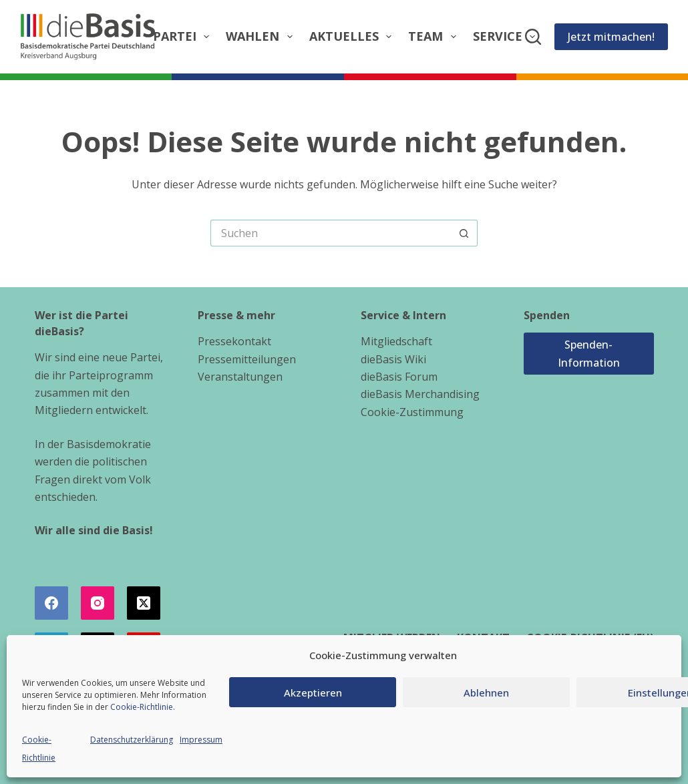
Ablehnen (486, 693)
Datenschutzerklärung (132, 740)
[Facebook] (51, 603)
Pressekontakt (234, 341)
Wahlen (262, 36)
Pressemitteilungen (247, 359)
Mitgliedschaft (396, 341)
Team (435, 36)
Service (507, 36)
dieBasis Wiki (393, 359)
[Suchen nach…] (331, 233)
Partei (184, 36)
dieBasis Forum (399, 377)
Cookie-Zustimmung (412, 412)
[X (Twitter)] (144, 603)
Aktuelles (353, 36)
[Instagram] (98, 603)
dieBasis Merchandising (420, 394)
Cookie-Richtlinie (142, 707)
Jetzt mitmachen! (611, 37)
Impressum (201, 740)
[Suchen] (533, 37)
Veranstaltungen (240, 377)
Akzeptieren (313, 693)
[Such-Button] (464, 233)
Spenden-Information (589, 353)
